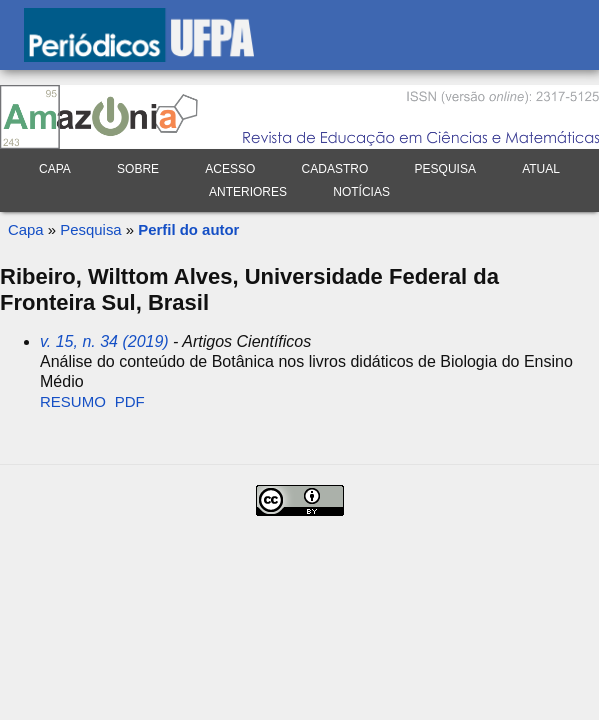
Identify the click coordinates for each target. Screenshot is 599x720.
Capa (55, 169)
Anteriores (248, 192)
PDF (130, 401)
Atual (541, 169)
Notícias (361, 192)
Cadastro (335, 169)
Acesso (230, 169)
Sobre (138, 169)
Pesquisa (445, 169)
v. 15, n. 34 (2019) (104, 341)
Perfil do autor (188, 229)
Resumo (73, 401)
